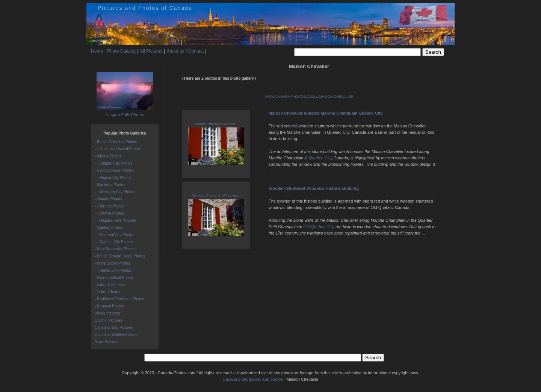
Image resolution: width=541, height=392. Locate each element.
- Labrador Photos (110, 285)
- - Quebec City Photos (114, 242)
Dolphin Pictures (108, 320)
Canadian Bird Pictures (114, 328)
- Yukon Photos (107, 292)
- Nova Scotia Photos (112, 263)
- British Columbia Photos (116, 142)
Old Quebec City (318, 227)
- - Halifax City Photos (113, 270)
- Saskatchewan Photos (114, 170)
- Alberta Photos (108, 156)
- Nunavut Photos (109, 306)
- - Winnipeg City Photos (115, 192)
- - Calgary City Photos (114, 163)
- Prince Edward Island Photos (120, 256)
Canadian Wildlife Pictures (117, 335)
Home (97, 51)
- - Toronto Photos (110, 206)
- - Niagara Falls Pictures (115, 220)
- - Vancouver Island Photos (118, 149)
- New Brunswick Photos (115, 249)
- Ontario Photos (108, 199)
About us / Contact (185, 51)
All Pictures (151, 51)
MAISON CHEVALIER (336, 97)
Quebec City (320, 158)
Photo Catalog (121, 51)
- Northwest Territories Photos (119, 299)
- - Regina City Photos (113, 178)
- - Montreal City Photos (114, 235)
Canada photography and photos (252, 379)
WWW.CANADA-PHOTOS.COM (290, 97)
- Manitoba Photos (110, 185)
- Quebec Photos (109, 228)
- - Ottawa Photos (109, 213)
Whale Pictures (107, 313)
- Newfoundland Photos (114, 278)
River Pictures (106, 342)
